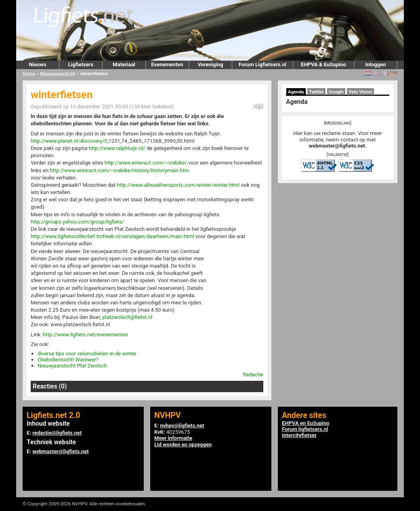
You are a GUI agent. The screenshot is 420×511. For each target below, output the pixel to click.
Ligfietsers (81, 64)
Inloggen (375, 64)
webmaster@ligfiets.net (337, 146)
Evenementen (167, 64)
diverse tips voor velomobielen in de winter (87, 354)
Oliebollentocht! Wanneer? (68, 360)
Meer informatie (173, 438)
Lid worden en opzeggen (183, 444)
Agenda (296, 92)
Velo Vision (360, 92)
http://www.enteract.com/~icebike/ (146, 163)
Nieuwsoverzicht (58, 74)
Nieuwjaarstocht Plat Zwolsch (72, 366)
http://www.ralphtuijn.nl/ (117, 148)
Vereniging (210, 64)
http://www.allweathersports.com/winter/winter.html (178, 185)
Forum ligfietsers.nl (305, 429)
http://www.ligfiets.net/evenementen (85, 335)
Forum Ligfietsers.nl (262, 64)
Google (336, 92)
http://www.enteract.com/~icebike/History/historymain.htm (119, 170)
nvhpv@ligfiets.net (182, 425)
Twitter (316, 92)
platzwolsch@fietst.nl (127, 317)
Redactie (253, 375)
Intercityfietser (299, 435)
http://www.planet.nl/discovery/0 (69, 141)
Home (29, 74)
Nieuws (37, 64)
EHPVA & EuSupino (323, 64)
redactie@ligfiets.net (57, 433)
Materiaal (124, 64)
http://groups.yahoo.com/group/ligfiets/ (77, 222)
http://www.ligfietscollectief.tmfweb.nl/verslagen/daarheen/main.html (112, 236)
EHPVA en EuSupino (306, 423)
